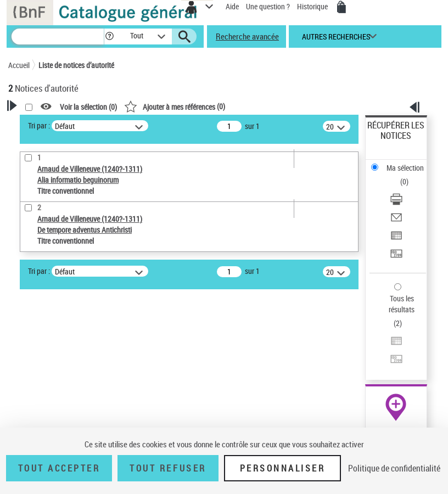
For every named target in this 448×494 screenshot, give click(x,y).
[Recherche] (58, 37)
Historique (313, 6)
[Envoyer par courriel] (396, 221)
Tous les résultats (402, 304)
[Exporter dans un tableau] (396, 239)
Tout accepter (59, 468)
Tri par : (39, 125)
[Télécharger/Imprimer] (396, 203)
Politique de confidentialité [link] (394, 468)
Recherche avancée (247, 36)
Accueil (19, 65)
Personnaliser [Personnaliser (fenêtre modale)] (283, 468)
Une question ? (268, 6)
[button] (110, 37)
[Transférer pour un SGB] (396, 257)
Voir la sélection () (88, 107)
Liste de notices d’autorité (76, 65)
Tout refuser (168, 468)
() (175, 106)
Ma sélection (405, 168)
